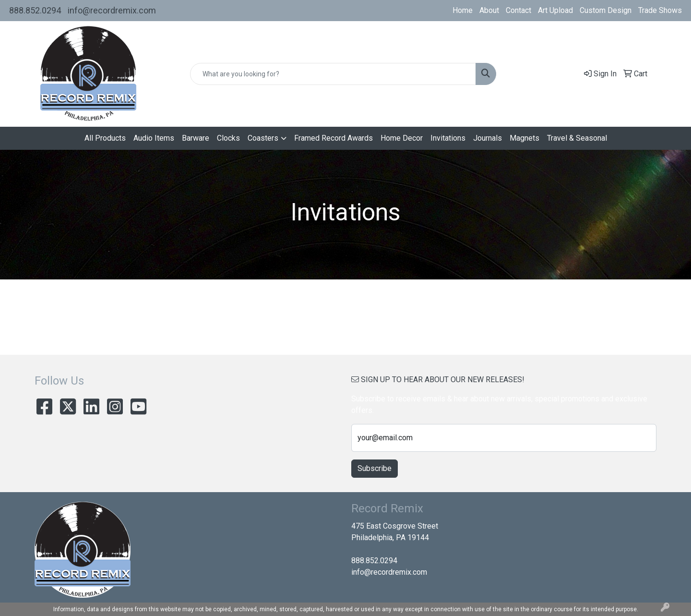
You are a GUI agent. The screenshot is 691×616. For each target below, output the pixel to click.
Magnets (524, 138)
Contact (518, 10)
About (489, 10)
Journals (488, 138)
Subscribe (375, 468)
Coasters (263, 138)
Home (463, 10)
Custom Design (606, 10)
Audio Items (154, 138)
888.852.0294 (35, 10)
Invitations (448, 138)
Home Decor (402, 138)
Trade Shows (660, 10)
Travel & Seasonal (577, 138)
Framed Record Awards (334, 138)
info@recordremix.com (112, 10)
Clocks (228, 138)
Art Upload (555, 10)
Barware (196, 138)
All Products (105, 138)
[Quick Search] (333, 74)
